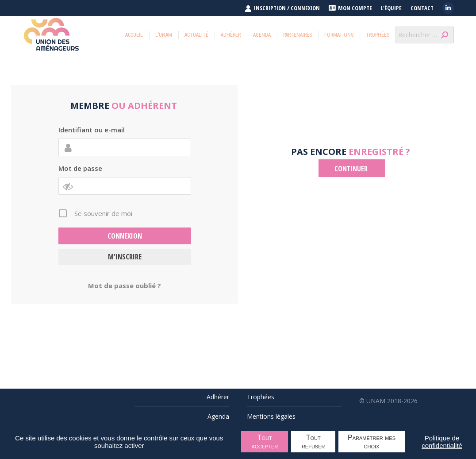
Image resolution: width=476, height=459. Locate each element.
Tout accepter (265, 442)
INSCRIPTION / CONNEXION (282, 8)
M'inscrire (125, 256)
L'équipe (391, 8)
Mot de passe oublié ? (125, 285)
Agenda (218, 416)
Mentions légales (271, 416)
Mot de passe (80, 168)
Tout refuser (313, 442)
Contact (422, 8)
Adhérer (218, 397)
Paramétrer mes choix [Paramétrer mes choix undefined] (372, 442)
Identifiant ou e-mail (92, 130)
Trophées (261, 397)
